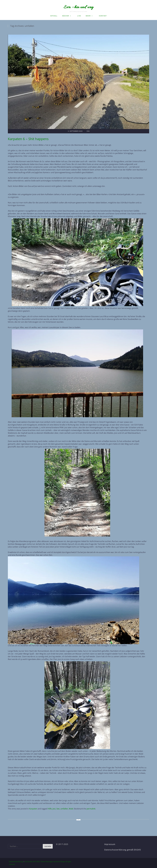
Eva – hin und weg (78, 7)
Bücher (66, 16)
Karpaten (33, 809)
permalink (91, 809)
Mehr (88, 16)
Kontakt (103, 16)
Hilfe (50, 809)
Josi (54, 809)
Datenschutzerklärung (16, 862)
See (58, 809)
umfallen (64, 809)
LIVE (79, 16)
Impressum (110, 844)
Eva (88, 131)
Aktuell (54, 16)
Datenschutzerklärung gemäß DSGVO (123, 850)
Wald (71, 809)
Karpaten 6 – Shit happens (28, 139)
